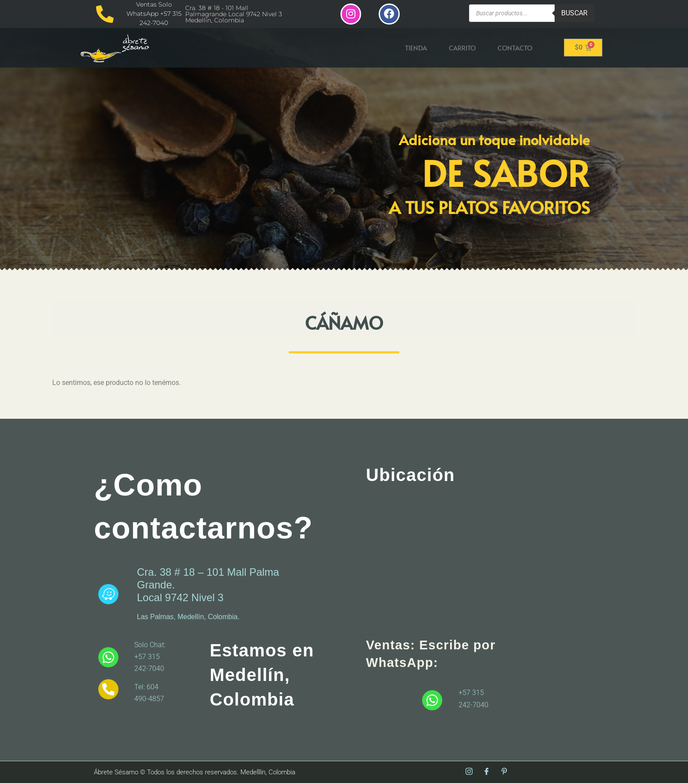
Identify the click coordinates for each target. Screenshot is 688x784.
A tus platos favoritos (489, 208)
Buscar (574, 13)
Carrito (462, 48)
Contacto (515, 48)
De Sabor (506, 173)
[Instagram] (469, 773)
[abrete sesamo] (469, 563)
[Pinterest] (504, 773)
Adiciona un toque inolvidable (494, 140)
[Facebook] (487, 773)
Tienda (416, 48)
